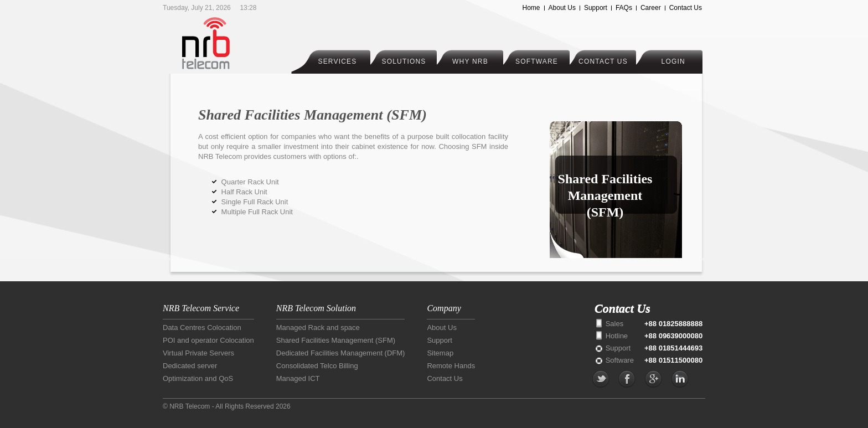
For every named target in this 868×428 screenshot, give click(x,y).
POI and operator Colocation (208, 340)
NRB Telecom (228, 43)
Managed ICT (298, 378)
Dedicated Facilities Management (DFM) (341, 353)
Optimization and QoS (198, 378)
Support (596, 8)
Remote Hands (451, 366)
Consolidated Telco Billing (317, 366)
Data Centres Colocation (202, 328)
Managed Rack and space (318, 328)
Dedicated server (190, 366)
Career (651, 8)
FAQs (624, 8)
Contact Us (686, 8)
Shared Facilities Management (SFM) (336, 340)
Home (531, 8)
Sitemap (440, 353)
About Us (562, 8)
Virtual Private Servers (198, 353)
